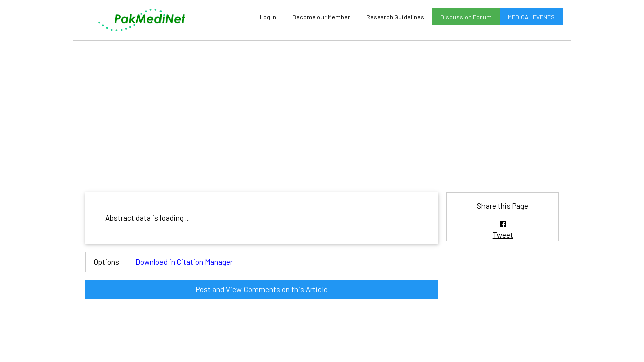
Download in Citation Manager (184, 262)
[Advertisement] (322, 111)
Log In (268, 17)
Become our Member (321, 17)
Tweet (503, 235)
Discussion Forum (466, 17)
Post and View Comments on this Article (262, 289)
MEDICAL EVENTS (531, 17)
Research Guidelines (395, 17)
